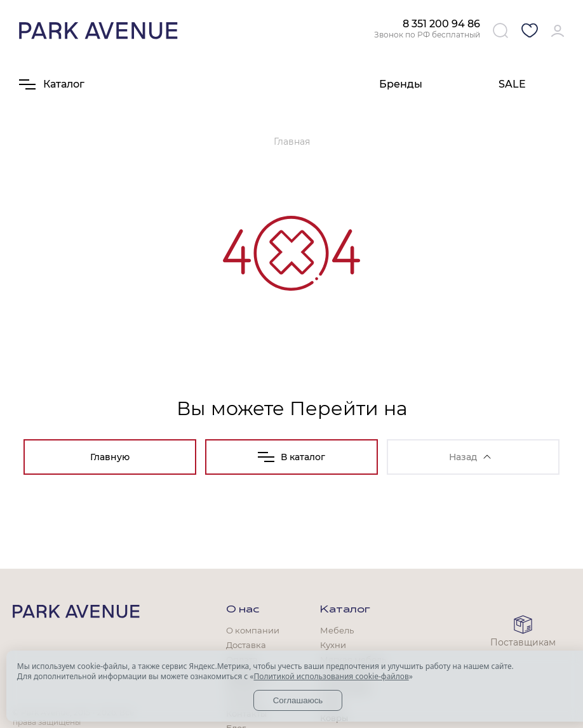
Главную (110, 457)
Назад (470, 457)
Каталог (345, 610)
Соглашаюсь (298, 700)
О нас (243, 610)
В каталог (291, 457)
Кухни (333, 645)
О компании (253, 630)
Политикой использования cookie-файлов (331, 676)
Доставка (246, 645)
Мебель (337, 630)
